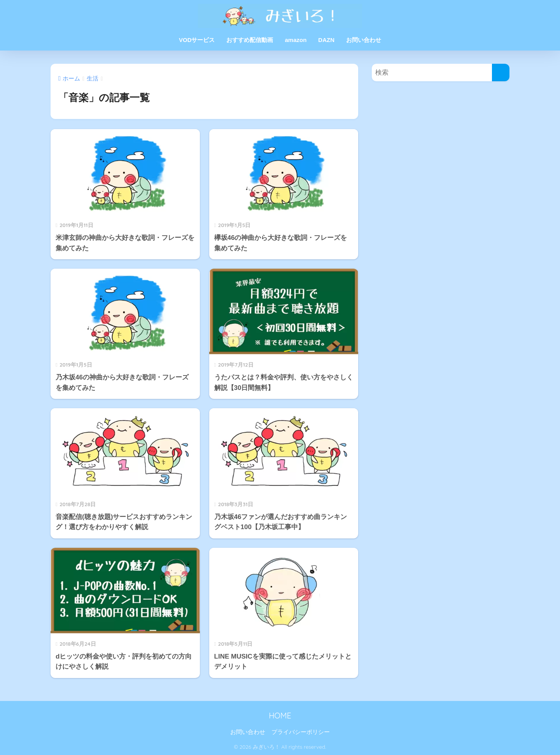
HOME (280, 716)
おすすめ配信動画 (250, 40)
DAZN (326, 40)
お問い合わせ (364, 40)
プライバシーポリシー (301, 732)
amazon (296, 40)
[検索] (501, 73)
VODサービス (197, 40)
